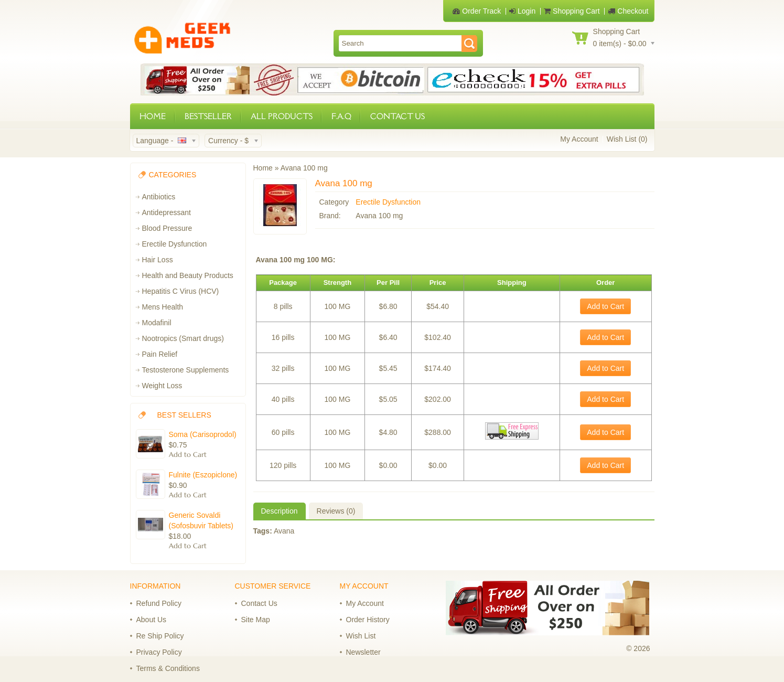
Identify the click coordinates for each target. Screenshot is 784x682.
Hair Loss (158, 260)
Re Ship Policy (160, 636)
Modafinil (157, 323)
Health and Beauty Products (188, 275)
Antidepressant (167, 212)
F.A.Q (341, 116)
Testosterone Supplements (186, 370)
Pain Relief (160, 354)
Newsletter (363, 652)
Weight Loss (162, 386)
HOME (153, 116)
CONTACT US (398, 116)
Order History (368, 620)
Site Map (256, 620)
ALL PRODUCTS (282, 116)
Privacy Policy (159, 652)
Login (522, 11)
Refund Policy (159, 603)
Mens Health (163, 307)
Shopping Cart (572, 11)
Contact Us (259, 603)
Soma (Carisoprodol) (203, 434)
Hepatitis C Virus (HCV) (181, 291)
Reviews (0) (336, 511)
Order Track (477, 11)
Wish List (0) (627, 139)
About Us (152, 620)
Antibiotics (159, 197)
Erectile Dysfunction (175, 244)
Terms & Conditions (168, 668)
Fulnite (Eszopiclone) (203, 475)
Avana (284, 531)
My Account (579, 139)
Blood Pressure (167, 228)
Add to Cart (605, 306)
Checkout (628, 11)
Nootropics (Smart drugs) (183, 338)
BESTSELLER (208, 116)
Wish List (361, 636)
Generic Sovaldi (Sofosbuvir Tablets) (201, 520)
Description (280, 511)
